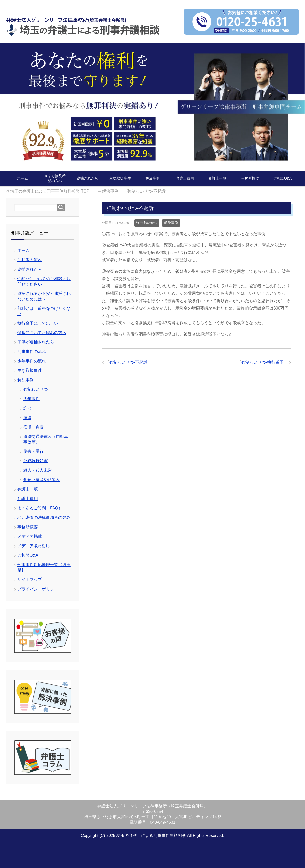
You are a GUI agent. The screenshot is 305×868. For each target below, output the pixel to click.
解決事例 (152, 178)
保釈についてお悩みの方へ (42, 333)
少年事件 (31, 399)
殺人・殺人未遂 (38, 470)
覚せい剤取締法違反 (42, 480)
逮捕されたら (87, 178)
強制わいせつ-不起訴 (128, 362)
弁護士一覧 (217, 178)
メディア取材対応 (34, 546)
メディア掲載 (30, 536)
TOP (50, 191)
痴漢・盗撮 (33, 427)
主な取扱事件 (120, 178)
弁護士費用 (185, 178)
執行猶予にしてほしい (38, 323)
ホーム (22, 178)
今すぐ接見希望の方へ (55, 178)
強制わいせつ (147, 223)
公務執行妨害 (36, 461)
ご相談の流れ (30, 260)
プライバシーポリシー (38, 589)
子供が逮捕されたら (36, 342)
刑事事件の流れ (32, 352)
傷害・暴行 (33, 451)
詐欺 (27, 408)
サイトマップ (30, 580)
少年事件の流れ (32, 361)
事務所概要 (250, 178)
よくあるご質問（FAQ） (40, 508)
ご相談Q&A (283, 178)
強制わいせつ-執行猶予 (262, 362)
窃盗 (27, 418)
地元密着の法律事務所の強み (44, 518)
